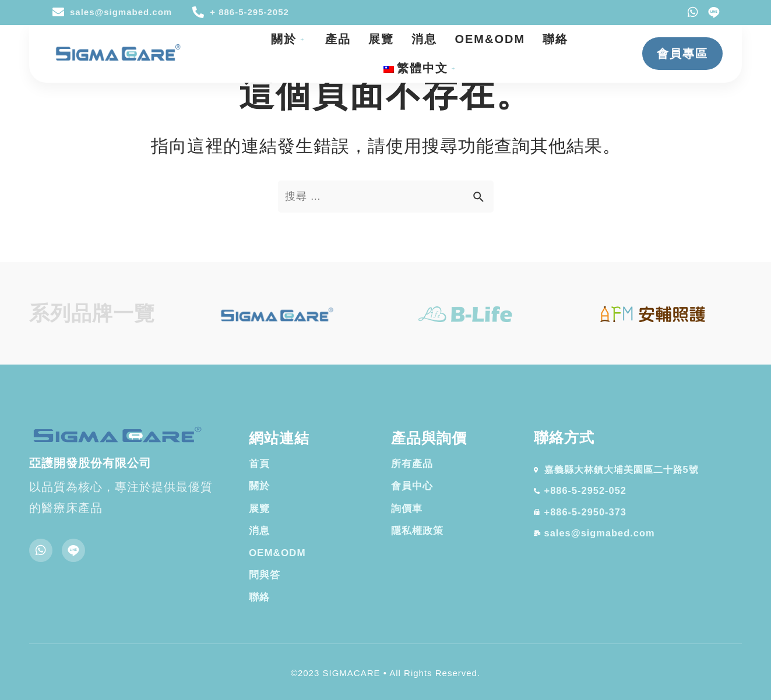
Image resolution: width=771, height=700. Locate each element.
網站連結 (279, 438)
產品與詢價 (429, 438)
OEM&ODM (490, 39)
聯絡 (555, 39)
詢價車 (407, 509)
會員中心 (412, 486)
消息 (424, 39)
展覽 (381, 39)
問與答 (265, 575)
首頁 (259, 464)
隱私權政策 (417, 531)
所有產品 (412, 464)
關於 (289, 39)
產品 (338, 39)
